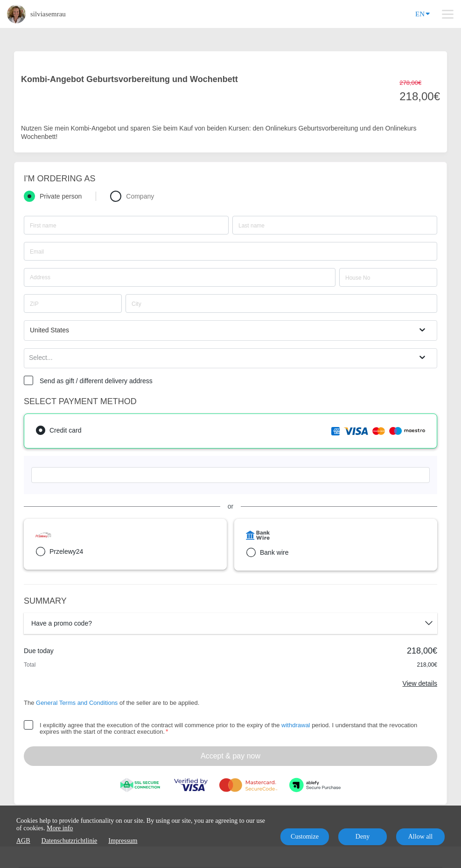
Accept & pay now (230, 756)
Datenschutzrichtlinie (70, 841)
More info (60, 828)
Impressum (123, 841)
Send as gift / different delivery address (96, 381)
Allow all (421, 837)
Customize (305, 837)
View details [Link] (420, 683)
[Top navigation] (448, 14)
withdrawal (296, 725)
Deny (363, 837)
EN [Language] (423, 13)
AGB (23, 841)
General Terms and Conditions (77, 703)
